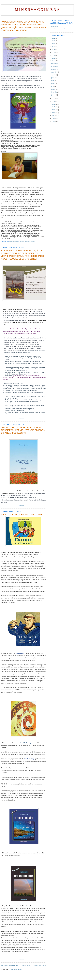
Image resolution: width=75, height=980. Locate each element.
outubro (54, 69)
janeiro (54, 95)
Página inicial (26, 965)
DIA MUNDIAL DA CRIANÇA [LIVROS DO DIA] (22, 514)
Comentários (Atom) (16, 969)
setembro (55, 72)
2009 (54, 110)
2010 (54, 107)
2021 (54, 41)
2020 (54, 44)
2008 (54, 113)
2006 (54, 118)
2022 (54, 38)
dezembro (55, 63)
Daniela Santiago (29, 759)
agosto (54, 75)
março (54, 89)
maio (53, 83)
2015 (54, 58)
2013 (54, 98)
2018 (54, 49)
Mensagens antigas (40, 965)
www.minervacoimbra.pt (57, 29)
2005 (54, 121)
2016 (54, 55)
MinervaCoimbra (38, 9)
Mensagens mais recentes (9, 965)
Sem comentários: (30, 241)
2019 (54, 47)
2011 (54, 104)
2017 (54, 52)
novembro (55, 66)
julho (53, 78)
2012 (54, 101)
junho (53, 81)
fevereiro (54, 92)
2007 (54, 116)
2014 (54, 61)
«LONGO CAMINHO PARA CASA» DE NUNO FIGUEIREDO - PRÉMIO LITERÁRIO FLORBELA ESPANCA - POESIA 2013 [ (23, 430)
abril (53, 86)
